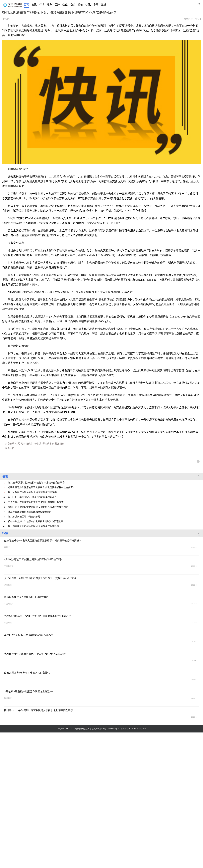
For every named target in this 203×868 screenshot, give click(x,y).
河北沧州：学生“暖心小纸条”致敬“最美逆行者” (32, 497)
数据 (104, 5)
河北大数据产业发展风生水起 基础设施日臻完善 (32, 492)
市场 (96, 5)
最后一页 (10, 448)
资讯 (34, 5)
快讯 (88, 5)
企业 (65, 5)
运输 (80, 5)
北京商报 (6, 19)
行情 (42, 5)
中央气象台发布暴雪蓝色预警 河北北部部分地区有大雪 (36, 502)
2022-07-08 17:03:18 (192, 19)
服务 (50, 5)
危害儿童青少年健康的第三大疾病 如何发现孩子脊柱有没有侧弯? (41, 487)
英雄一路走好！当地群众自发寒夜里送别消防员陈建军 (36, 521)
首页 (26, 5)
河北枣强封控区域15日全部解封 (24, 517)
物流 (73, 5)
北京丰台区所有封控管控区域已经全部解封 (30, 512)
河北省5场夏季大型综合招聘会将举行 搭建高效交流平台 (36, 483)
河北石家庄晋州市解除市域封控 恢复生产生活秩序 (33, 526)
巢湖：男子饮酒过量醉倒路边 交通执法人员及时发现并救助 (38, 507)
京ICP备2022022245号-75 (110, 729)
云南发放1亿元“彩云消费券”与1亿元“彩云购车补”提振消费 (35, 444)
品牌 (57, 5)
